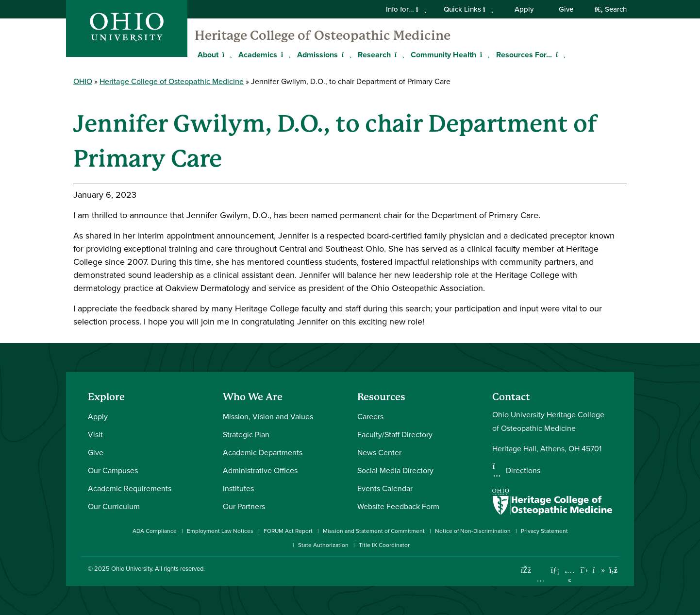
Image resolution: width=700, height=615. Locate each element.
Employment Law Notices (220, 531)
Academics (258, 55)
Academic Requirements (130, 488)
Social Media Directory (395, 470)
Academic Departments (263, 452)
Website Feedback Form (398, 506)
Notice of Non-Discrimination (473, 531)
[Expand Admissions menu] (345, 54)
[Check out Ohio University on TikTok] (599, 570)
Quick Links (468, 9)
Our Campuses (113, 470)
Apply (524, 9)
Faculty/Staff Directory (395, 434)
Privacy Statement (544, 531)
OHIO (83, 81)
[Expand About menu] (226, 54)
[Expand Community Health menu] (483, 54)
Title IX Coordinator (384, 545)
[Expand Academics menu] (284, 54)
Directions (523, 470)
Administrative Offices (260, 470)
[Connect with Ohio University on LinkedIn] (555, 570)
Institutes (238, 488)
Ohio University (132, 568)
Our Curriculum (114, 506)
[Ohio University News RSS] (613, 570)
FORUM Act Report (288, 531)
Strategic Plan (246, 434)
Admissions (317, 55)
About (208, 55)
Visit (95, 434)
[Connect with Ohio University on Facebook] (526, 570)
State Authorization (323, 545)
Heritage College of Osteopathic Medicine (323, 35)
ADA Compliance (155, 531)
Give (566, 9)
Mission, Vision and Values (268, 416)
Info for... (406, 9)
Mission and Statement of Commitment (374, 531)
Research (374, 55)
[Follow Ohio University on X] (584, 570)
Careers (370, 416)
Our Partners (244, 506)
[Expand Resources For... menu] (559, 54)
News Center (379, 452)
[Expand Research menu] (398, 54)
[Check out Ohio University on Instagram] (541, 579)
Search (611, 9)
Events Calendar (385, 488)
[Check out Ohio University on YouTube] (570, 576)
